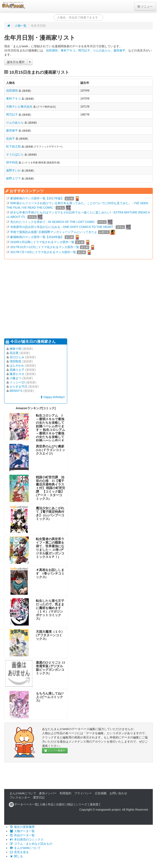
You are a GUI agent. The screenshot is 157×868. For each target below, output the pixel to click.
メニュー (145, 7)
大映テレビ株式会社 (19, 107)
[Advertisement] (68, 298)
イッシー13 (17, 382)
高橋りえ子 (17, 370)
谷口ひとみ (17, 357)
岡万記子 (84, 50)
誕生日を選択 (16, 62)
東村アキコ (68, 50)
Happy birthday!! (53, 397)
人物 (42, 804)
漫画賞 (94, 804)
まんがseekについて (23, 793)
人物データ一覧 (22, 831)
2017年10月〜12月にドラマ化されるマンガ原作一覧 (45, 247)
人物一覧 (21, 26)
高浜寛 (14, 353)
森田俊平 (119, 50)
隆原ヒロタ (17, 374)
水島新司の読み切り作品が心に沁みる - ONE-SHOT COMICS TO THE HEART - (63, 227)
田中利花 (12, 162)
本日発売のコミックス (26, 839)
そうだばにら (15, 154)
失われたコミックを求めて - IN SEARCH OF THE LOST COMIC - (53, 222)
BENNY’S (16, 391)
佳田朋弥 (52, 50)
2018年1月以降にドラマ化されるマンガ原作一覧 (42, 242)
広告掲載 (101, 793)
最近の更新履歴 (22, 827)
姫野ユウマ (13, 178)
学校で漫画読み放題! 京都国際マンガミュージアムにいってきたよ (54, 232)
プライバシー (83, 793)
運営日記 (39, 797)
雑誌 (70, 804)
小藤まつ (16, 378)
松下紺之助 (13, 146)
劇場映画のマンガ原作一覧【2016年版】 (37, 237)
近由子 (10, 138)
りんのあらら (102, 50)
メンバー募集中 (55, 751)
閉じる (16, 856)
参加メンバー (48, 793)
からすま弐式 (18, 387)
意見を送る (19, 852)
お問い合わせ (118, 793)
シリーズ (81, 804)
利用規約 (65, 793)
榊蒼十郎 (16, 349)
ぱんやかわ (17, 366)
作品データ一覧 (22, 835)
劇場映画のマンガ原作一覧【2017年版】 (37, 198)
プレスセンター (20, 797)
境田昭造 (16, 361)
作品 (51, 804)
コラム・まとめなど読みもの (31, 844)
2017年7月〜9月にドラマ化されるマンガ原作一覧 (43, 252)
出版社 (60, 804)
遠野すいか (13, 170)
